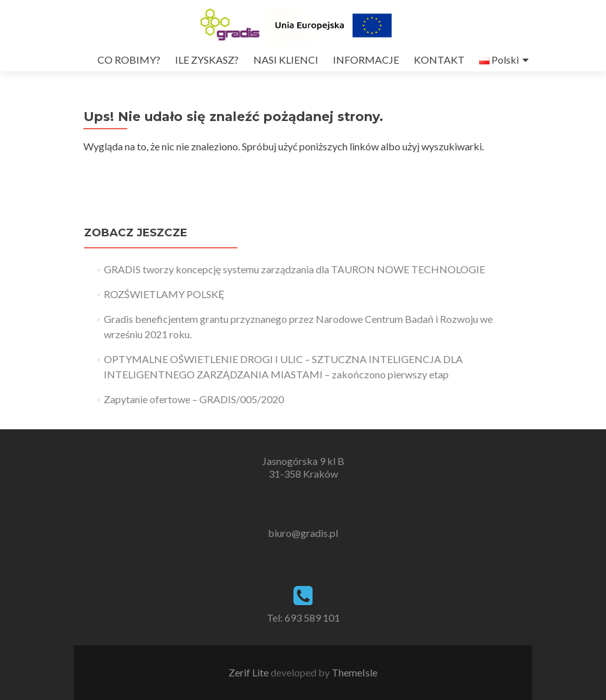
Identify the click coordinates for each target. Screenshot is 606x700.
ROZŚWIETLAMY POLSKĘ (164, 294)
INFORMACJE (366, 60)
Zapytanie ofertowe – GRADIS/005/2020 (194, 399)
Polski (499, 60)
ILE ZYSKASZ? (207, 60)
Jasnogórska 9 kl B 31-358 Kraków (303, 467)
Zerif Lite (250, 672)
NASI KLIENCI (286, 60)
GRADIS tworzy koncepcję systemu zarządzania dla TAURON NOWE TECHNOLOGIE (294, 269)
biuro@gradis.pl (303, 533)
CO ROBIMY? (129, 60)
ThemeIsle (355, 672)
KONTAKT (439, 60)
